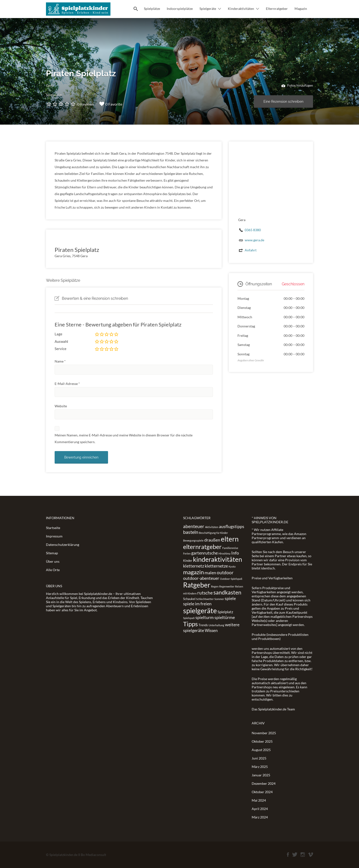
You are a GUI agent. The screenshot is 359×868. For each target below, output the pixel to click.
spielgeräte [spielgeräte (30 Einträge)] (200, 610)
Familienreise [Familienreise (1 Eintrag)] (230, 548)
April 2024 (260, 809)
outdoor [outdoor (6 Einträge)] (225, 572)
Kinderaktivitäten (241, 9)
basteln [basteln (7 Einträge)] (191, 532)
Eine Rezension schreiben (283, 102)
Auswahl (61, 341)
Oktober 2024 (262, 792)
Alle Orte (53, 570)
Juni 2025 (259, 758)
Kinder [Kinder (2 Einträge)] (188, 561)
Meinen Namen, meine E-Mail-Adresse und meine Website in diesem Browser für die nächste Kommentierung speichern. (124, 438)
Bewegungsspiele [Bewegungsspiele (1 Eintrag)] (193, 540)
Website (61, 406)
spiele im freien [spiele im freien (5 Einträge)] (197, 604)
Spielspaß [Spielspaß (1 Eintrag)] (189, 618)
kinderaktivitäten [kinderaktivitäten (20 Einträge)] (218, 559)
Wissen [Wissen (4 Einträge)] (211, 630)
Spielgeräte (208, 9)
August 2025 (261, 750)
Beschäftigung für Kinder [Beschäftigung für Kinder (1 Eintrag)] (213, 533)
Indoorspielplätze (180, 9)
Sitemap (52, 553)
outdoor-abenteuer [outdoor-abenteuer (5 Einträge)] (201, 578)
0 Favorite (111, 104)
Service (61, 349)
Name (60, 361)
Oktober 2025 (262, 741)
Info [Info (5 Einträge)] (235, 553)
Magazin (301, 9)
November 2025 (264, 733)
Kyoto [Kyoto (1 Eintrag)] (232, 566)
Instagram (303, 855)
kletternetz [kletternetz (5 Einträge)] (194, 566)
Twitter (295, 855)
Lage (58, 334)
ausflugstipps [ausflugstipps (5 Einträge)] (232, 526)
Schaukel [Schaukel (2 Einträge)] (189, 599)
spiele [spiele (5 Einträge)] (230, 598)
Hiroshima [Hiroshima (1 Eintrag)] (224, 553)
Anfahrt (251, 250)
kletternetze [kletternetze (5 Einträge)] (216, 566)
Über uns (53, 561)
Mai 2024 (259, 800)
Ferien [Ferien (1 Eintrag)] (187, 553)
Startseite (53, 528)
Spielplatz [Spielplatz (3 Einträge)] (225, 612)
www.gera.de (254, 240)
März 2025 (260, 767)
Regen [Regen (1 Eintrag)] (215, 586)
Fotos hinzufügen (297, 86)
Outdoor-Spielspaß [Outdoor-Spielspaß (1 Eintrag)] (231, 579)
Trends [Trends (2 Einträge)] (203, 625)
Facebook (288, 855)
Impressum (54, 536)
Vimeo (311, 855)
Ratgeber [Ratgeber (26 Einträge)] (197, 585)
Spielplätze (152, 9)
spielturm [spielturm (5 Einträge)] (205, 617)
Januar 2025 (261, 775)
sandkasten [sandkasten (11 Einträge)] (227, 592)
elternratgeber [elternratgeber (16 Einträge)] (202, 547)
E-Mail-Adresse (67, 384)
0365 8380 (253, 230)
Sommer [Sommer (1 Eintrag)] (219, 599)
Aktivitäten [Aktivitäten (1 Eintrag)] (212, 527)
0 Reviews (86, 104)
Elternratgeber (277, 9)
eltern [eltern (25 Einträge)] (230, 539)
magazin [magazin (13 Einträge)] (193, 572)
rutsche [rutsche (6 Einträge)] (205, 593)
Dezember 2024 (264, 783)
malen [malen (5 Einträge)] (210, 573)
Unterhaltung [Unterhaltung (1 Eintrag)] (216, 625)
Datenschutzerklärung (63, 545)
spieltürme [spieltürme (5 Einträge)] (225, 617)
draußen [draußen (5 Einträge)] (212, 540)
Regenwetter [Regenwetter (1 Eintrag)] (227, 586)
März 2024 (260, 817)
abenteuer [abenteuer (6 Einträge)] (194, 526)
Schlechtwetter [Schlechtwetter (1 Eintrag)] (205, 599)
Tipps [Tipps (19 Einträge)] (190, 624)
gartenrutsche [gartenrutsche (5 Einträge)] (205, 553)
